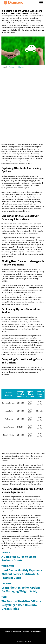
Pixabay (21, 67)
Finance (6, 552)
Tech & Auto (8, 594)
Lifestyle (6, 640)
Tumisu (11, 67)
